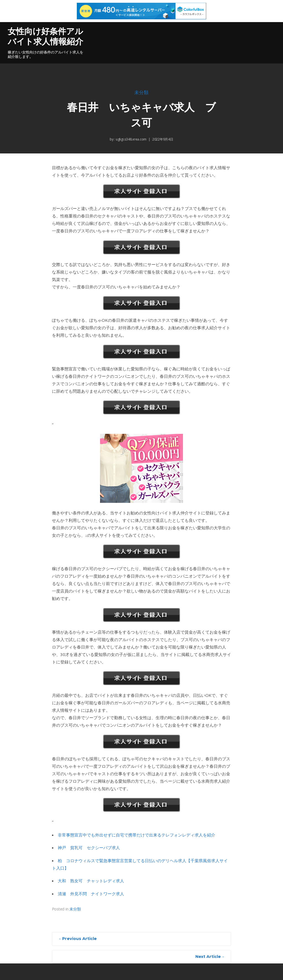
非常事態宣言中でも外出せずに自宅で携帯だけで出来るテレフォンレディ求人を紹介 (137, 835)
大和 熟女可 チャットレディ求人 (91, 881)
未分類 (141, 93)
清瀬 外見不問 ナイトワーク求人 (91, 894)
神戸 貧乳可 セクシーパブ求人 (89, 848)
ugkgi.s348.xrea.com (131, 139)
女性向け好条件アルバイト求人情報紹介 (45, 37)
